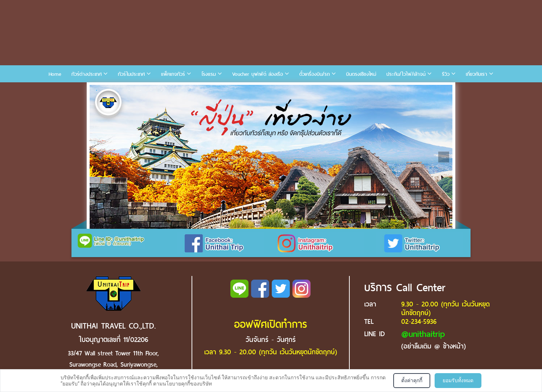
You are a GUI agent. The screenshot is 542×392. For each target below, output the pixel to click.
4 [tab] (129, 90)
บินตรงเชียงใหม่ (361, 74)
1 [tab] (97, 90)
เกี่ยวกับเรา (477, 74)
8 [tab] (173, 90)
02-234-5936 (419, 321)
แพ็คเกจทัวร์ (173, 74)
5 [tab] (140, 90)
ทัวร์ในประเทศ (131, 74)
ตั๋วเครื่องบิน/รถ (315, 74)
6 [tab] (151, 90)
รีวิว (446, 74)
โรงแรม (209, 74)
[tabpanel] (271, 157)
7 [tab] (162, 90)
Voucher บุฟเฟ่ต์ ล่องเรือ (258, 74)
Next (444, 157)
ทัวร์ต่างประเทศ (87, 74)
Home (55, 74)
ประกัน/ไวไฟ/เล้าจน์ (406, 74)
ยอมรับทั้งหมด (458, 380)
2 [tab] (107, 90)
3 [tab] (118, 90)
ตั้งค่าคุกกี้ (412, 380)
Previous (98, 157)
